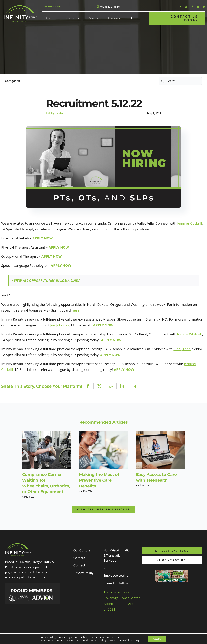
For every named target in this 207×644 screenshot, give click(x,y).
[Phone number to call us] (172, 551)
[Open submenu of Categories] (21, 81)
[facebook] (180, 7)
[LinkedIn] (122, 386)
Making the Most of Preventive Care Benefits (99, 480)
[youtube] (198, 7)
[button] (131, 18)
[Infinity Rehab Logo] (20, 7)
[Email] (134, 386)
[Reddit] (111, 386)
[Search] (163, 81)
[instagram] (192, 7)
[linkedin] (204, 7)
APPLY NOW (59, 247)
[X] (99, 386)
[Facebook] (88, 386)
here (76, 310)
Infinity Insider (55, 113)
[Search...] (180, 81)
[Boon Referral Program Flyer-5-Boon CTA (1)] (172, 571)
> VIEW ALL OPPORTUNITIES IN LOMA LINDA (46, 280)
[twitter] (186, 7)
